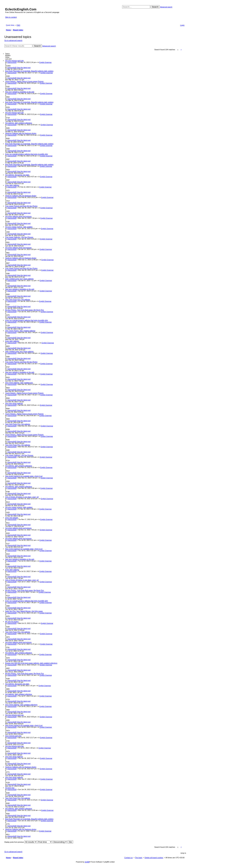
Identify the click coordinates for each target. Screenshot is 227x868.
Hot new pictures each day (15, 61)
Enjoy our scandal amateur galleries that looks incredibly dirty (27, 154)
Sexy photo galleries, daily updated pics (19, 383)
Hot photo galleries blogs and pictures (18, 216)
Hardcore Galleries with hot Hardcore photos (21, 133)
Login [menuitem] (182, 25)
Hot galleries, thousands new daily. (17, 175)
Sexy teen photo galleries (14, 403)
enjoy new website (12, 518)
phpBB (87, 862)
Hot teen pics (10, 788)
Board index (18, 858)
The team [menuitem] (139, 858)
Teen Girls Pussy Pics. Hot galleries (18, 300)
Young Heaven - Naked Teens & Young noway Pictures (24, 81)
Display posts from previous (21, 842)
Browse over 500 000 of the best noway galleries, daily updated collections (31, 663)
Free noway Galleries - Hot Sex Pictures (19, 237)
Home (8, 858)
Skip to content (11, 17)
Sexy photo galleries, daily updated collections (21, 705)
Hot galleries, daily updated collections (19, 123)
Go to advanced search (13, 40)
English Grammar (45, 62)
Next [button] (185, 50)
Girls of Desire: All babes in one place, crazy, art (22, 497)
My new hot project (12, 622)
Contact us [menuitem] (129, 858)
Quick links (10, 25)
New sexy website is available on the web (20, 92)
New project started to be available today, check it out (24, 476)
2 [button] (181, 50)
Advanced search (166, 7)
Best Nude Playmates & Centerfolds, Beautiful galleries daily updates (29, 71)
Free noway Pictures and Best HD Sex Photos (21, 206)
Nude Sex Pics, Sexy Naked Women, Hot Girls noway (24, 611)
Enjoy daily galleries (12, 185)
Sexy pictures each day (13, 736)
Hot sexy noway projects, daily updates (19, 227)
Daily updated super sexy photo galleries (19, 279)
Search (155, 7)
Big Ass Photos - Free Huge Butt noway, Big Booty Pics (25, 310)
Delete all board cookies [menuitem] (154, 858)
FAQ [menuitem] (18, 25)
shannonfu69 (12, 62)
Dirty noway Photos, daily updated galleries (20, 331)
